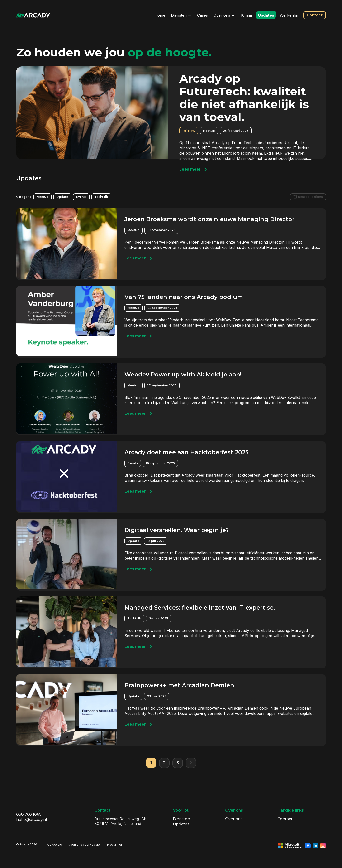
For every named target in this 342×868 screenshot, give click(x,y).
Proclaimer (115, 845)
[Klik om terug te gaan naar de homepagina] (33, 15)
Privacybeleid (52, 845)
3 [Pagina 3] (178, 763)
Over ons (224, 15)
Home (160, 15)
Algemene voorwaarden (85, 845)
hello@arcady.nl (32, 820)
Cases (202, 15)
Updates (266, 15)
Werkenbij (289, 15)
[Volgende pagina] (191, 763)
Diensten (181, 15)
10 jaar (247, 15)
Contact (315, 15)
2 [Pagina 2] (164, 763)
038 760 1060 (29, 814)
